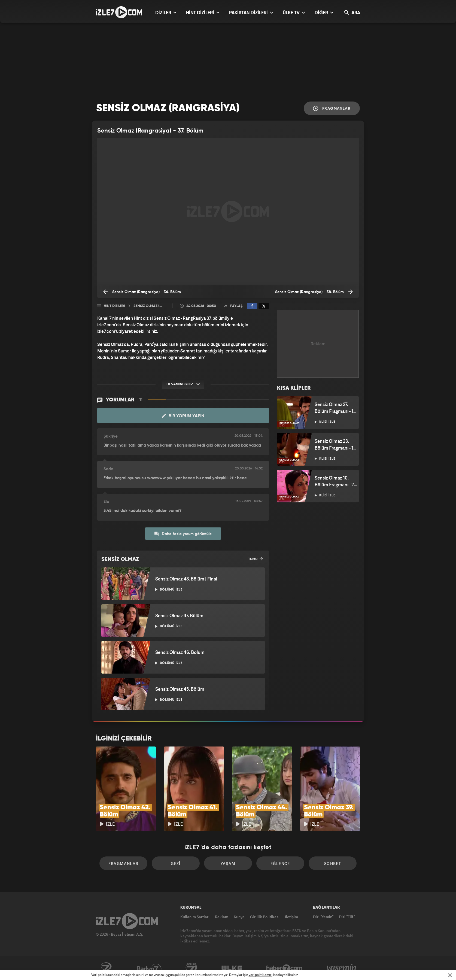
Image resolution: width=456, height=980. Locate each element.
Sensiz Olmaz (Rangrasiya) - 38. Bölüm (314, 292)
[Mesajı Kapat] (450, 975)
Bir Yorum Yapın (183, 416)
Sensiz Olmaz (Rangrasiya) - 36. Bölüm (142, 292)
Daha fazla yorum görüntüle (183, 534)
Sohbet (333, 863)
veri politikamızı (261, 975)
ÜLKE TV (294, 13)
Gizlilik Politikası (265, 917)
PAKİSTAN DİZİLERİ (251, 13)
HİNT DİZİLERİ (203, 13)
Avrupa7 (191, 968)
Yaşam (228, 863)
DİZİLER (166, 13)
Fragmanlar (332, 108)
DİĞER (324, 13)
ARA (352, 13)
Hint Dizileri (114, 306)
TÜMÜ (256, 559)
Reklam (222, 917)
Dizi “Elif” (347, 917)
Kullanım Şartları (195, 917)
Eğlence (280, 863)
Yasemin (342, 968)
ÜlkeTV (232, 968)
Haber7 (285, 968)
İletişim (291, 917)
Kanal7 (106, 968)
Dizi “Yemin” (323, 917)
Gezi (176, 863)
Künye (239, 917)
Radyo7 (149, 968)
